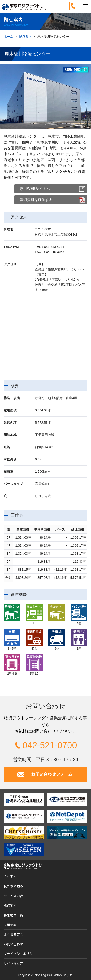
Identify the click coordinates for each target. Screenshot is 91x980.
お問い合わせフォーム (52, 774)
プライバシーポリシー (20, 954)
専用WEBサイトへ (35, 189)
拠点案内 (25, 37)
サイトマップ (13, 963)
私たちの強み (13, 886)
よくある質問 (13, 934)
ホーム (9, 37)
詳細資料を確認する (36, 200)
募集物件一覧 (13, 915)
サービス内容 (13, 896)
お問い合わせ (13, 944)
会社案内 (10, 876)
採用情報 (10, 925)
